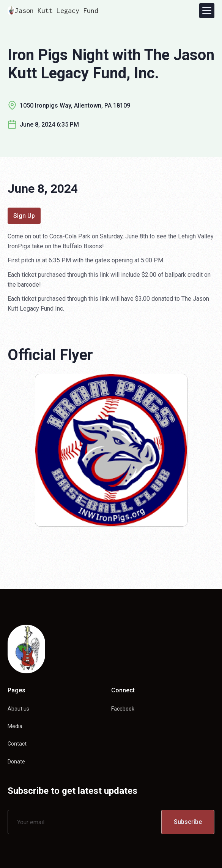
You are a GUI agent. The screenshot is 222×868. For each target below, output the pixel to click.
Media (15, 726)
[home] (53, 11)
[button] (207, 11)
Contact (17, 744)
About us (18, 709)
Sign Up (24, 216)
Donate (16, 762)
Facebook (123, 709)
